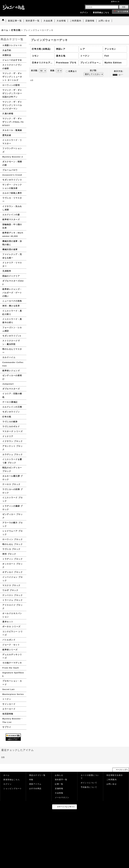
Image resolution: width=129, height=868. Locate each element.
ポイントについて (89, 783)
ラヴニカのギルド (11, 426)
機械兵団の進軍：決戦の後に (12, 243)
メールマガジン (62, 797)
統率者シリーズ (10, 650)
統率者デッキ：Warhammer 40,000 (13, 234)
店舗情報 (59, 789)
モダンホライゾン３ (12, 180)
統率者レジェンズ (11, 371)
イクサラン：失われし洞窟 (12, 208)
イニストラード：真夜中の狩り (12, 321)
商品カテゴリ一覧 (37, 775)
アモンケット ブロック (13, 448)
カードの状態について (90, 777)
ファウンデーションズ (12, 150)
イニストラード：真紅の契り (12, 312)
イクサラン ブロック (13, 441)
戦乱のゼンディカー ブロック (12, 469)
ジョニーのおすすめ (12, 60)
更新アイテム (35, 784)
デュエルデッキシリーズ (12, 656)
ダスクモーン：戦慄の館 (12, 163)
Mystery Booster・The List (13, 720)
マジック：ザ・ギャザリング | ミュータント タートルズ (12, 77)
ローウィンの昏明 (11, 85)
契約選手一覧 (61, 780)
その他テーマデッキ (12, 663)
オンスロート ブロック (13, 566)
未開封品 (7, 55)
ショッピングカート (13, 789)
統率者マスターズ (11, 219)
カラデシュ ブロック (13, 454)
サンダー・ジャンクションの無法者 (12, 186)
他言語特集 (8, 714)
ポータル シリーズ (11, 626)
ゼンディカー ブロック (13, 516)
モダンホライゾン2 (12, 336)
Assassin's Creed (12, 175)
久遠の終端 (8, 113)
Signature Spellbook (13, 674)
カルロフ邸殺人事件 (12, 193)
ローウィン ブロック (13, 539)
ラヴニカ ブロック (11, 549)
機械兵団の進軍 (10, 249)
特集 (31, 780)
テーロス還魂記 (10, 402)
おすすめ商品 (35, 789)
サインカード (9, 704)
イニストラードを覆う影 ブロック (12, 461)
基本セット (8, 622)
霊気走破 (7, 135)
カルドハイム (9, 357)
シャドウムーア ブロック (13, 533)
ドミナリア (8, 436)
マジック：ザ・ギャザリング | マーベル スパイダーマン (12, 105)
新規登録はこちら (101, 13)
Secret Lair (9, 689)
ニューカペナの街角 (12, 301)
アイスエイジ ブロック (13, 607)
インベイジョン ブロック (13, 579)
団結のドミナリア (11, 276)
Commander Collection (13, 364)
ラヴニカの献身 (10, 422)
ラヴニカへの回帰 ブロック (13, 491)
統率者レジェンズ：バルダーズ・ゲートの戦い (12, 293)
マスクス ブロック (11, 585)
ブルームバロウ (10, 170)
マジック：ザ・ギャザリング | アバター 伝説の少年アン (12, 93)
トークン (7, 699)
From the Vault (11, 668)
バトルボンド (9, 640)
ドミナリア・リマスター (12, 264)
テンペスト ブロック (13, 595)
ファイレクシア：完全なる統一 (12, 256)
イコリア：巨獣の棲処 (12, 395)
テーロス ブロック (11, 484)
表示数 (35, 71)
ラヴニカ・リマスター (12, 200)
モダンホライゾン (11, 412)
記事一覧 (59, 784)
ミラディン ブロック (13, 559)
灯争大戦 (7, 417)
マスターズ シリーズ (13, 431)
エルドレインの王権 (12, 407)
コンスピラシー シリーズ (13, 633)
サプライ (7, 727)
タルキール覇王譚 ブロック (13, 478)
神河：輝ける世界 (11, 306)
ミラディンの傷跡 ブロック (13, 508)
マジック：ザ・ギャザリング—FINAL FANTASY (13, 122)
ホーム (7, 775)
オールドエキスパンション (12, 615)
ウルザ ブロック (10, 590)
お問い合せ (112, 784)
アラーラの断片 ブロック (13, 524)
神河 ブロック (9, 554)
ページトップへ (122, 770)
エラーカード (9, 709)
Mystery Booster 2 (13, 157)
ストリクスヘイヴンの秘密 (12, 67)
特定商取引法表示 (115, 775)
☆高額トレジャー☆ (12, 45)
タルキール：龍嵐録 (12, 130)
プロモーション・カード (12, 683)
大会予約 (7, 50)
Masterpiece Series (13, 694)
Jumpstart (8, 384)
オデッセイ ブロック (13, 572)
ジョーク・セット (11, 645)
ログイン (84, 13)
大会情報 (59, 793)
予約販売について (89, 787)
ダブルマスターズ (11, 389)
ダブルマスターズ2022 (13, 283)
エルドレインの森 (11, 215)
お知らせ (59, 775)
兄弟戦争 (7, 271)
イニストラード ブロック (13, 499)
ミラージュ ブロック (13, 600)
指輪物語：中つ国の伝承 (12, 226)
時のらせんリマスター (12, 351)
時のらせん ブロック (13, 544)
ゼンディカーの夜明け (12, 377)
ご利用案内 (112, 780)
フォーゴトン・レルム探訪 (12, 329)
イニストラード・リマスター (12, 142)
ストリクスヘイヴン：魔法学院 (11, 342)
